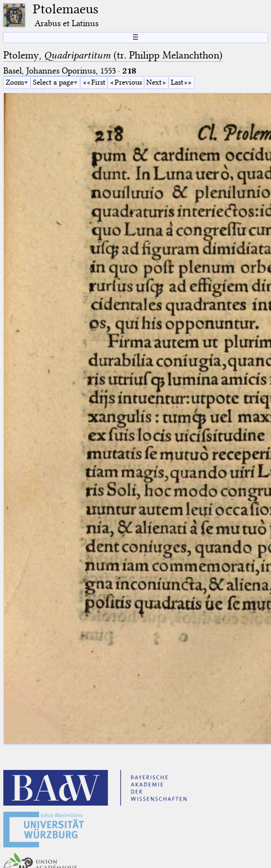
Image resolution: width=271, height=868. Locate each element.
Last (177, 82)
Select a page (53, 82)
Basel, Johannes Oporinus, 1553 (60, 71)
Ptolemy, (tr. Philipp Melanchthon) (113, 55)
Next (154, 82)
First (98, 82)
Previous (128, 82)
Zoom (15, 82)
